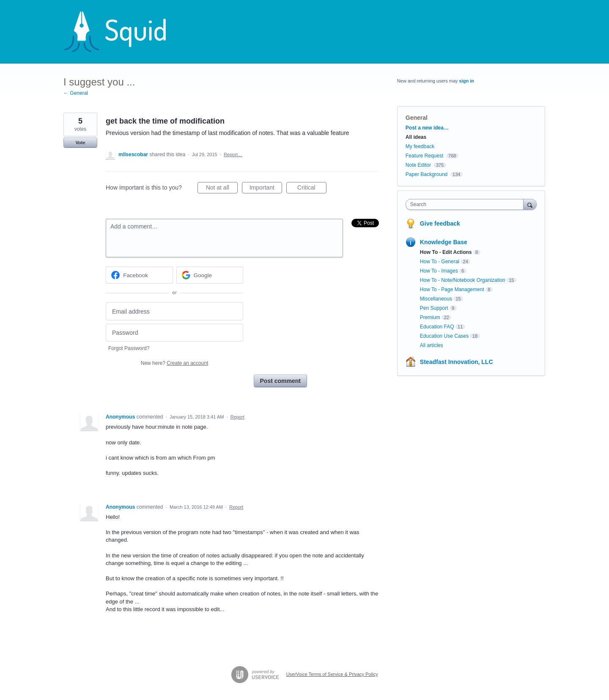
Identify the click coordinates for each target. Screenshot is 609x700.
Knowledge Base (444, 242)
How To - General (440, 262)
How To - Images (439, 271)
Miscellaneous (436, 299)
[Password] (174, 333)
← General (76, 93)
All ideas (416, 137)
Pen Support (434, 308)
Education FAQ (437, 327)
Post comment (280, 381)
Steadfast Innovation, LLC (457, 362)
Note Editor (418, 165)
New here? (174, 363)
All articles (432, 345)
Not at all (222, 189)
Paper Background (427, 174)
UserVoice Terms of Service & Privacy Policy (332, 674)
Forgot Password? (129, 348)
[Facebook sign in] (139, 275)
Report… (233, 154)
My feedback (420, 146)
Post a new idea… (427, 128)
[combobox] (467, 204)
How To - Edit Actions (446, 252)
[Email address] (174, 311)
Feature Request (424, 156)
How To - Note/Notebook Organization (463, 280)
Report (237, 417)
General (417, 118)
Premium (430, 317)
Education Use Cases (444, 336)
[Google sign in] (210, 275)
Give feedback (440, 223)
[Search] (530, 204)
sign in (467, 81)
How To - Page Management (452, 289)
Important (266, 189)
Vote (80, 143)
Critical (312, 189)
